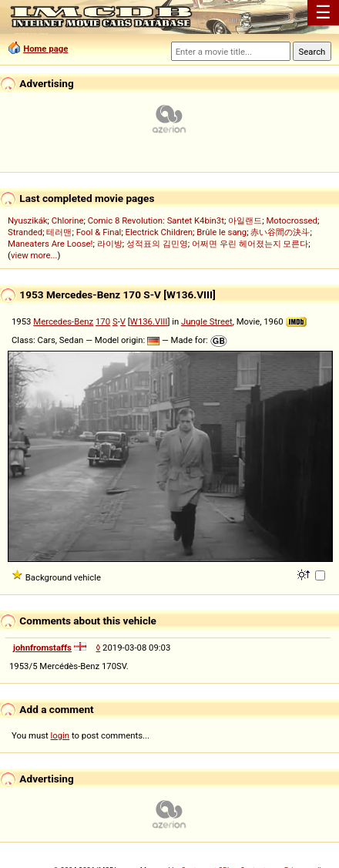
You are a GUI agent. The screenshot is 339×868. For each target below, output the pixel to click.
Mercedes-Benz (63, 321)
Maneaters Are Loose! (50, 244)
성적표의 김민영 (157, 244)
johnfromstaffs (42, 648)
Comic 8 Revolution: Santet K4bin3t (156, 220)
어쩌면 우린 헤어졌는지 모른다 (250, 244)
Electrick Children (159, 232)
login (60, 735)
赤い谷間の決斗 (280, 232)
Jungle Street (207, 321)
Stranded (25, 232)
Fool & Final (99, 232)
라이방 (110, 244)
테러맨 (59, 232)
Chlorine (68, 220)
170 (103, 321)
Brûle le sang (222, 232)
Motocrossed (292, 220)
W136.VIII (149, 321)
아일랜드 (245, 220)
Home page (45, 49)
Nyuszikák (28, 220)
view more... (34, 255)
